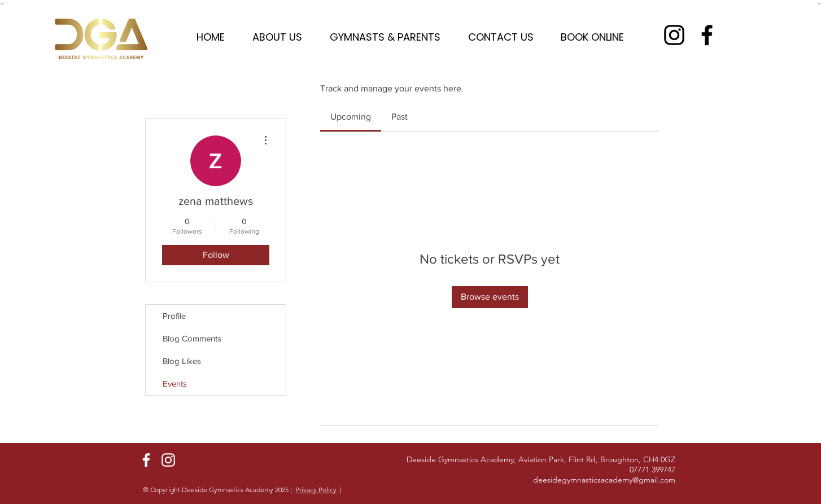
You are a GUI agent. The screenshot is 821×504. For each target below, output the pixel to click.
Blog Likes (182, 361)
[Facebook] (707, 35)
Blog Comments (192, 338)
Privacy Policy (316, 490)
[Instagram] (674, 35)
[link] (351, 117)
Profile (174, 316)
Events (175, 384)
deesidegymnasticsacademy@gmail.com (604, 480)
